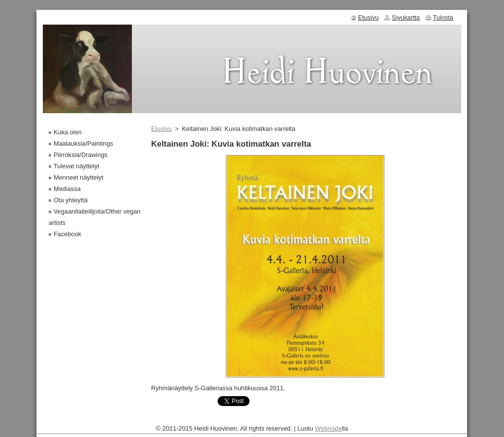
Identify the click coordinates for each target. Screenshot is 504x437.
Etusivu (161, 129)
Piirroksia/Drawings (81, 155)
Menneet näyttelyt (79, 177)
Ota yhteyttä (71, 200)
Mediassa (67, 189)
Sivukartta (406, 17)
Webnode (329, 431)
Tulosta (443, 17)
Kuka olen (68, 132)
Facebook (67, 234)
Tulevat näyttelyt (77, 166)
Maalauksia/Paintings (83, 143)
